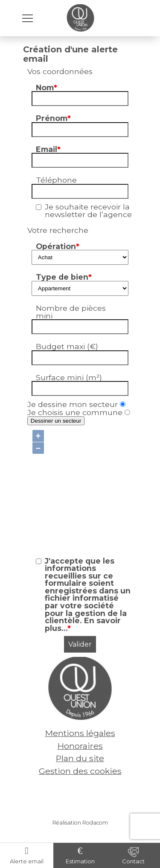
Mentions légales (80, 733)
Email (48, 149)
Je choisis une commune (79, 412)
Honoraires (80, 746)
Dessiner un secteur (56, 421)
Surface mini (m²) (69, 377)
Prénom (53, 118)
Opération (58, 246)
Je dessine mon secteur (76, 404)
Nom (47, 87)
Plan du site (80, 758)
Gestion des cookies (80, 771)
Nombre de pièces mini (71, 312)
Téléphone (56, 180)
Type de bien (64, 277)
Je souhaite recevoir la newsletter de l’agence (88, 211)
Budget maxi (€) (67, 346)
